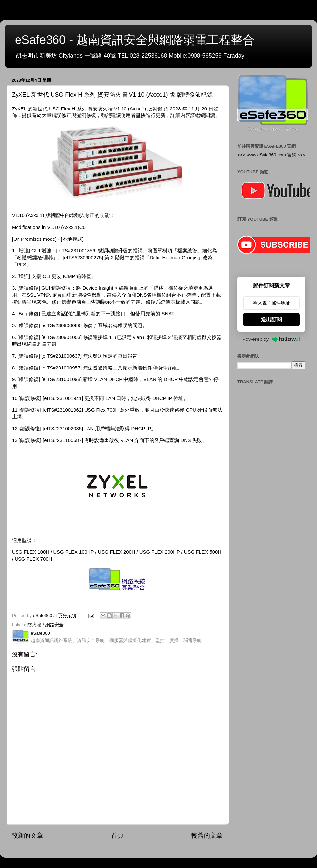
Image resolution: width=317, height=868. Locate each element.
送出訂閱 (271, 319)
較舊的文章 (207, 835)
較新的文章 (27, 835)
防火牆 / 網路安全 (45, 625)
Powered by (272, 339)
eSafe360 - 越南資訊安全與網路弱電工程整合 (135, 40)
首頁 (117, 835)
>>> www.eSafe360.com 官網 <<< (271, 155)
